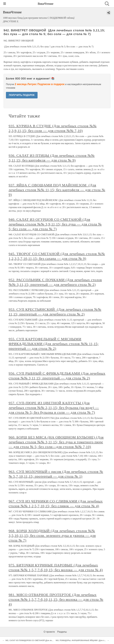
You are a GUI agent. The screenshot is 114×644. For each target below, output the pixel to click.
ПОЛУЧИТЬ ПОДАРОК (22, 95)
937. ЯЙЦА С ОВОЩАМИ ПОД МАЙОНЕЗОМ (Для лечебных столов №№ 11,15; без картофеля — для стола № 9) (57, 190)
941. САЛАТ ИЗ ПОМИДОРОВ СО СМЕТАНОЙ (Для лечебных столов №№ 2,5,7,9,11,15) (43, 640)
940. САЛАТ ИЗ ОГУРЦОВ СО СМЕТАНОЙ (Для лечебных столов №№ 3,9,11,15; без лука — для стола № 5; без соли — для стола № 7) (55, 224)
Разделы (62, 632)
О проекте (49, 632)
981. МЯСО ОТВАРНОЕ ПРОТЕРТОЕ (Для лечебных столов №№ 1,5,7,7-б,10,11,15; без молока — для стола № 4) (56, 599)
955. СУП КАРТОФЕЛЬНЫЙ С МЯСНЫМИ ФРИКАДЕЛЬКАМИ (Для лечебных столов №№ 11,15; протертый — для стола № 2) (54, 344)
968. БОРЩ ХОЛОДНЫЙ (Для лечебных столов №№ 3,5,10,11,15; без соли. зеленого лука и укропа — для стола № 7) (52, 536)
